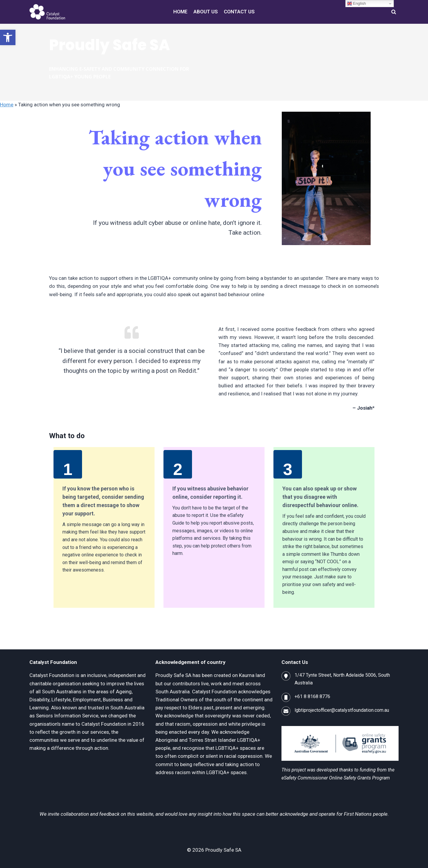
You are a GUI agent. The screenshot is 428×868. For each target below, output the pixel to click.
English (357, 4)
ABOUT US (206, 12)
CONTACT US (239, 12)
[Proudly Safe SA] (47, 12)
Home (7, 105)
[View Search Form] (394, 12)
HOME (180, 12)
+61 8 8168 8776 (312, 696)
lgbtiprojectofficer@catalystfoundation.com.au (342, 710)
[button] (8, 37)
